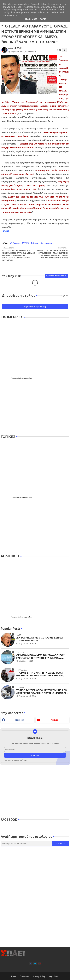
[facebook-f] (31, 964)
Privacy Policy (39, 976)
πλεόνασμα (15, 243)
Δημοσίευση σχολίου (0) (35, 307)
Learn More (31, 19)
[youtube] (40, 964)
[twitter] (35, 964)
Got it (43, 19)
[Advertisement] (35, 407)
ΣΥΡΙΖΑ (26, 243)
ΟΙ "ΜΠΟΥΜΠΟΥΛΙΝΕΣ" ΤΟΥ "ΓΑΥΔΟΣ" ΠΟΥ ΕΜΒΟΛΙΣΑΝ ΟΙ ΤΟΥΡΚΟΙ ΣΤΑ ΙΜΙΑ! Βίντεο (40, 657)
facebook (19, 720)
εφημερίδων (28, 378)
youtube (54, 720)
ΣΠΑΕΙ (6, 231)
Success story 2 (47, 243)
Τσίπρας (35, 243)
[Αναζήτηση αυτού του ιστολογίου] (26, 844)
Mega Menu (54, 976)
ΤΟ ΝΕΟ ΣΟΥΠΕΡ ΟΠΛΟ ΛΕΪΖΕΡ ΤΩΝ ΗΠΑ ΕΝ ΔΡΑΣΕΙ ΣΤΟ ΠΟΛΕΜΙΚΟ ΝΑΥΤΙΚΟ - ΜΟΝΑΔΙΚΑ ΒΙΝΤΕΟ (43, 692)
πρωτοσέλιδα (17, 378)
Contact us (25, 976)
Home (14, 976)
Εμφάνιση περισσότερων (56, 276)
